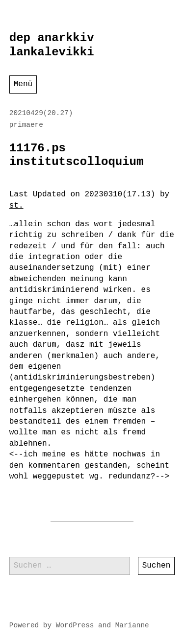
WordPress (75, 625)
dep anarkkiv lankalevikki (52, 45)
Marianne (132, 625)
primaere (26, 125)
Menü (23, 84)
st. (16, 206)
